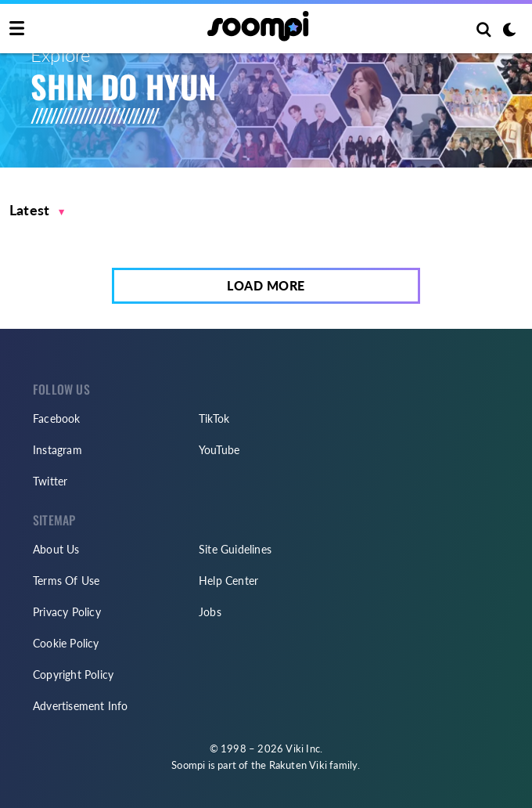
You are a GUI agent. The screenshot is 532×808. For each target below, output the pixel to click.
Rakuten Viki (298, 765)
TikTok (214, 418)
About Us (56, 549)
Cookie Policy (66, 643)
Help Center (228, 581)
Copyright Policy (73, 675)
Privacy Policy (67, 612)
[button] (37, 210)
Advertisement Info (81, 706)
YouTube (219, 450)
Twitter (50, 481)
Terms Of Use (66, 581)
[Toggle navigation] (17, 29)
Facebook (57, 418)
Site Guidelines (235, 549)
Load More (266, 285)
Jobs (210, 612)
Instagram (58, 450)
